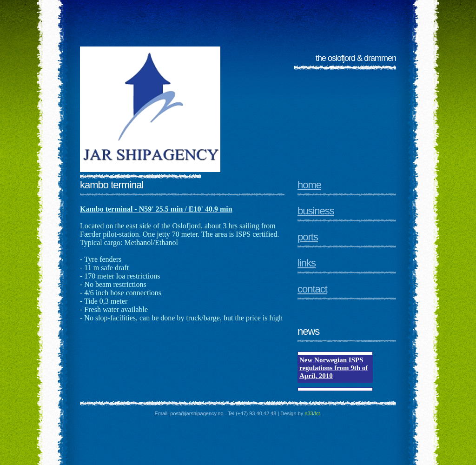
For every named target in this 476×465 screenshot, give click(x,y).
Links (307, 263)
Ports (308, 237)
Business (316, 211)
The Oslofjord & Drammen (356, 58)
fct (317, 413)
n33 (309, 413)
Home (309, 185)
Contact (312, 289)
